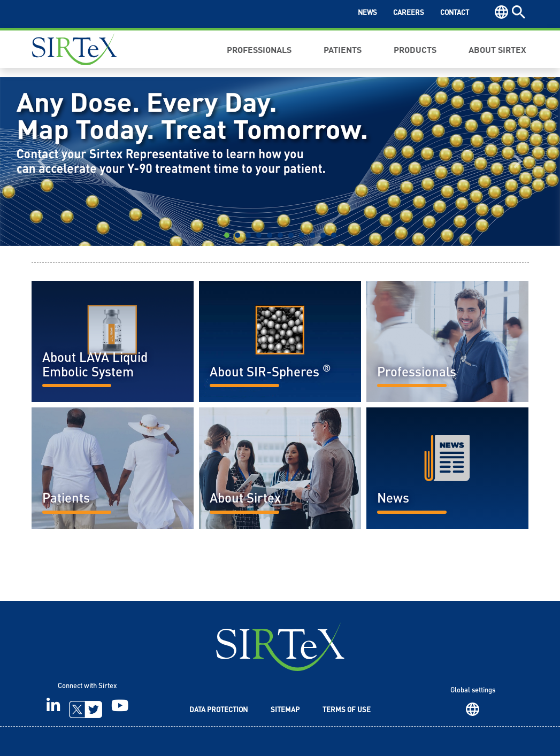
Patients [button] (343, 49)
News (367, 13)
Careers (409, 13)
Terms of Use (347, 710)
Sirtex (74, 49)
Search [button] (519, 12)
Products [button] (415, 49)
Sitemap (285, 710)
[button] (42, 162)
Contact (455, 13)
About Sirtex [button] (497, 49)
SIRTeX (280, 647)
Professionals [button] (259, 49)
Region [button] (501, 12)
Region (473, 709)
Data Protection (218, 710)
